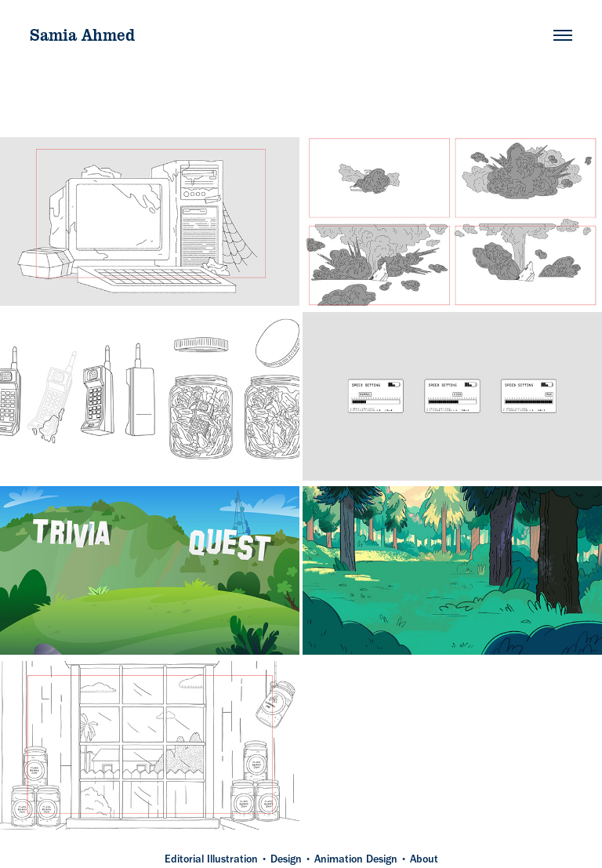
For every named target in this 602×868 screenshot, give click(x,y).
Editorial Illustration (211, 859)
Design (286, 859)
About (424, 859)
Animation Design (356, 859)
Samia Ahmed (82, 35)
